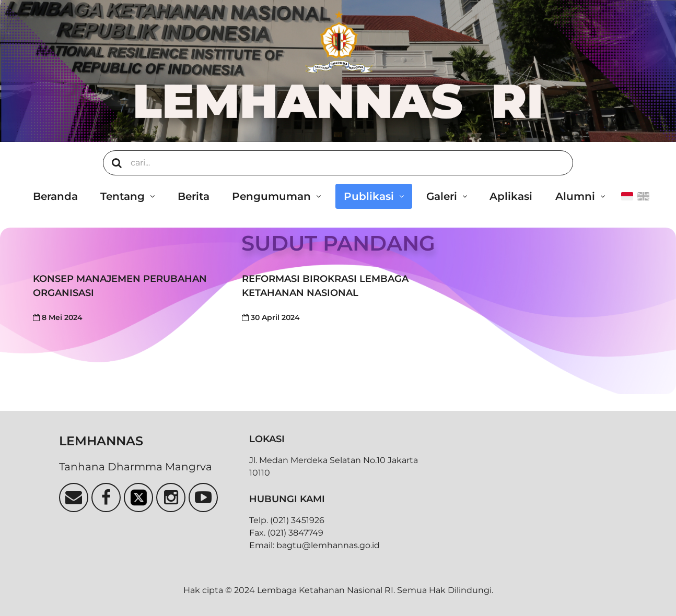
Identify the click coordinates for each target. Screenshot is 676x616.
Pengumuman (271, 196)
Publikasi (369, 196)
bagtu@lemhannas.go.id (328, 545)
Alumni (575, 196)
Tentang (123, 196)
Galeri (442, 196)
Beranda (55, 196)
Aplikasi (511, 196)
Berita (194, 196)
